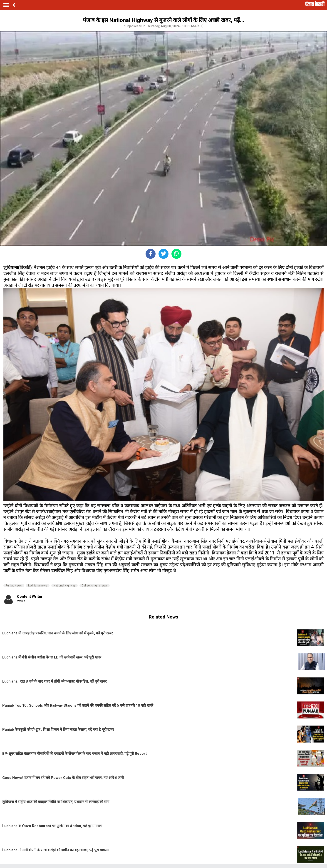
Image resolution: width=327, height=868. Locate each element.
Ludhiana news (38, 586)
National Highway (64, 586)
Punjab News (14, 586)
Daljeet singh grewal (95, 586)
